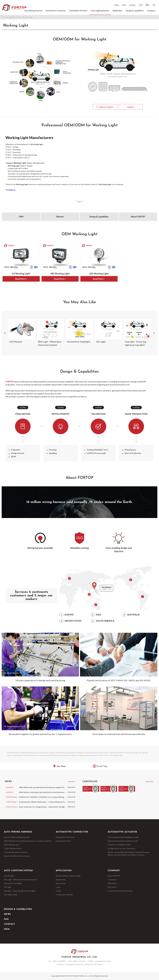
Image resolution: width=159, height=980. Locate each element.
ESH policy (112, 887)
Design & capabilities (135, 11)
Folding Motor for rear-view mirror (122, 848)
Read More (72, 782)
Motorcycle (60, 883)
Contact (132, 5)
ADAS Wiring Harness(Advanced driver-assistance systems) (28, 841)
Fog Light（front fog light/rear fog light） (20, 891)
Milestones (112, 883)
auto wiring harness (102, 753)
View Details (118, 90)
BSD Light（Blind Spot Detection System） (21, 880)
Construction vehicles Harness (16, 852)
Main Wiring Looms (12, 845)
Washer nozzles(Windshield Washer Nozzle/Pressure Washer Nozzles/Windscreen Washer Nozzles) (129, 853)
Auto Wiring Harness (33, 11)
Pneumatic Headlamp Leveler (119, 845)
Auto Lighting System (100, 11)
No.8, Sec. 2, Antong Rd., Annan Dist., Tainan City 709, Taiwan (80, 964)
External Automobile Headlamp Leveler (123, 837)
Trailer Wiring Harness (13, 848)
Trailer (58, 891)
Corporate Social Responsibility (120, 891)
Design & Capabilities (99, 217)
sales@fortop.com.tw (103, 961)
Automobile (60, 880)
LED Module (9, 876)
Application (117, 11)
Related (60, 217)
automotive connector (117, 753)
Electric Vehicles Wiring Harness (17, 837)
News (117, 5)
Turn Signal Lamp (11, 895)
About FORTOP (138, 217)
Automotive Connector (56, 11)
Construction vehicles (64, 895)
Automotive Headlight (13, 883)
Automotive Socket (63, 841)
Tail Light (8, 887)
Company (151, 11)
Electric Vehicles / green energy (68, 876)
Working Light (28, 17)
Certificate (112, 880)
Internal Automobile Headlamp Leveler (123, 841)
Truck (58, 887)
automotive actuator (132, 753)
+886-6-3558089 (59, 961)
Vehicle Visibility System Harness (17, 856)
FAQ (124, 5)
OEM (21, 217)
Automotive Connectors (65, 837)
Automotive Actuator (78, 11)
